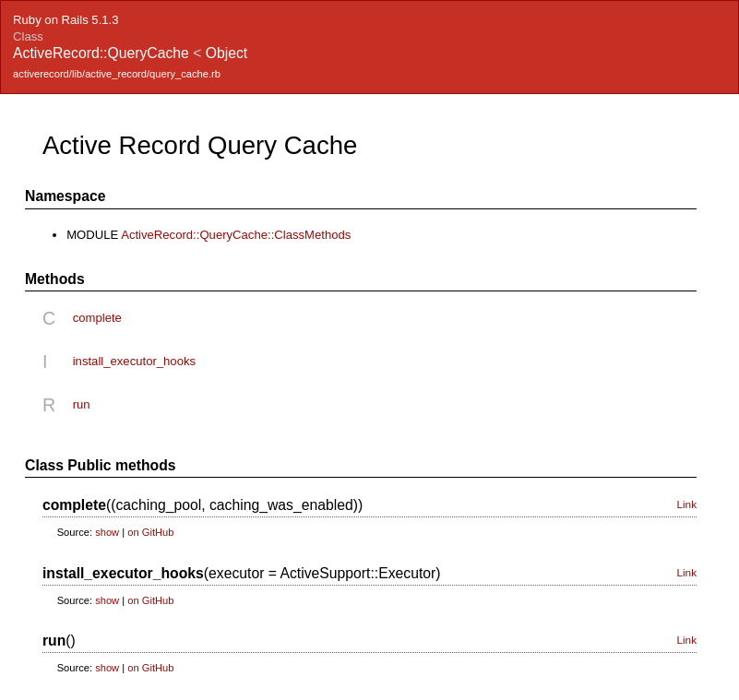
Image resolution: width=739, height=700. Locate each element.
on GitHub (150, 532)
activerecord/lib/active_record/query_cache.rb (117, 74)
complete (97, 318)
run (82, 404)
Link (686, 504)
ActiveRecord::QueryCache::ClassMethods (236, 235)
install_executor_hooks (134, 361)
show (107, 532)
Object (226, 53)
